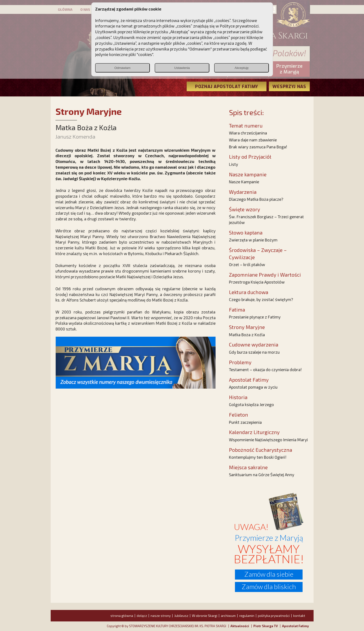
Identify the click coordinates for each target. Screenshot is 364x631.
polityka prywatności (274, 616)
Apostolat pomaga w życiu (253, 387)
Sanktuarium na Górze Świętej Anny (262, 475)
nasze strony (161, 616)
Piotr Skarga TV (266, 626)
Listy (234, 164)
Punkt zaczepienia (245, 422)
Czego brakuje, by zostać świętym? (261, 299)
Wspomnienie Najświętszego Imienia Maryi (268, 440)
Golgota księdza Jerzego (251, 404)
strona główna (122, 616)
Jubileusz (181, 616)
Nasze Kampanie (244, 182)
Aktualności (240, 626)
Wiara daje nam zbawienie (253, 140)
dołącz (142, 616)
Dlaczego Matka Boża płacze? (256, 199)
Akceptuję (242, 68)
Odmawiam (122, 68)
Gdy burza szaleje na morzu (254, 352)
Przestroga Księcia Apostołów (257, 282)
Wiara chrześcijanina (248, 133)
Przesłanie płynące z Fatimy (255, 317)
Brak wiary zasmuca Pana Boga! (258, 147)
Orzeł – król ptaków (247, 264)
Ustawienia (182, 68)
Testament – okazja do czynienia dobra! (265, 369)
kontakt (299, 616)
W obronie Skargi (205, 616)
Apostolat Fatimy (295, 626)
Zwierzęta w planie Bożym (253, 240)
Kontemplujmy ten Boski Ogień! (258, 457)
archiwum (228, 616)
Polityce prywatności (239, 26)
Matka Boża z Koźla (247, 335)
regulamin (247, 616)
